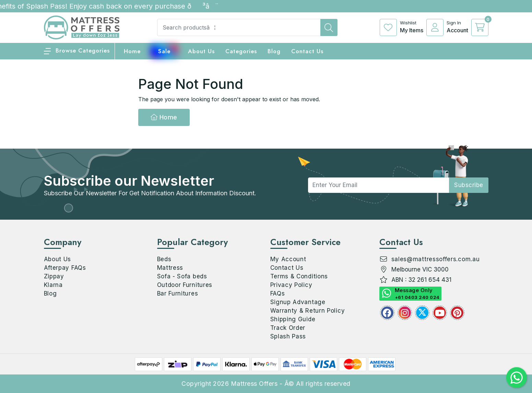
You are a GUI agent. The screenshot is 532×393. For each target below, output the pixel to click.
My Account (288, 259)
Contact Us (307, 51)
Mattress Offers (254, 384)
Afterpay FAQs (65, 268)
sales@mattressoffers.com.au (436, 259)
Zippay (54, 276)
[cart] (480, 27)
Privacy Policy (291, 285)
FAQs (278, 293)
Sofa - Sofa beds (182, 276)
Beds (164, 259)
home (132, 51)
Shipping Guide (293, 319)
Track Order (288, 328)
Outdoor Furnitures (185, 285)
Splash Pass (288, 336)
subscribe (469, 185)
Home (164, 117)
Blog (50, 293)
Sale (164, 51)
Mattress (170, 268)
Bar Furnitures (178, 293)
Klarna (53, 285)
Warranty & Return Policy (308, 311)
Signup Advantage (298, 302)
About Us (201, 51)
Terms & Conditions (299, 276)
